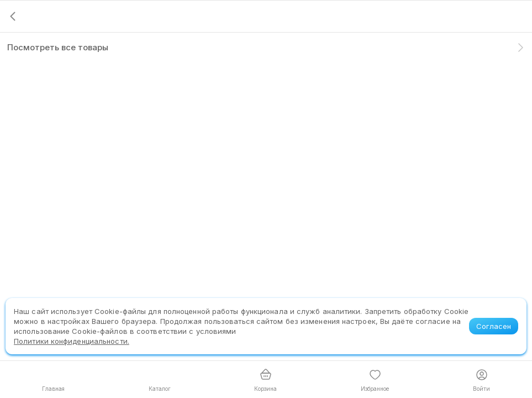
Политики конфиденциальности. (72, 341)
